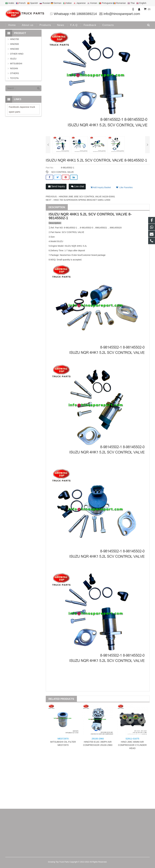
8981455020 (116, 228)
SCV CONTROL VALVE (63, 172)
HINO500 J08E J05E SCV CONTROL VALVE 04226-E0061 (87, 197)
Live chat (77, 186)
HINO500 (14, 44)
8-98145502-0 (87, 228)
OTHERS (14, 73)
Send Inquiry (57, 186)
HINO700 (14, 39)
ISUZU (54, 214)
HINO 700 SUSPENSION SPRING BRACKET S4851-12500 (82, 200)
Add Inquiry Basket (101, 187)
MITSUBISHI (16, 64)
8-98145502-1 (71, 228)
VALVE (122, 214)
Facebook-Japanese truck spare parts (22, 109)
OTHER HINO (17, 54)
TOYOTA (14, 78)
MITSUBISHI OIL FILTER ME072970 (63, 742)
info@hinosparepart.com (122, 14)
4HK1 (74, 214)
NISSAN (14, 68)
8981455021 (101, 228)
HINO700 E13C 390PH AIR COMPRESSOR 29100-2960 (98, 742)
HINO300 (14, 49)
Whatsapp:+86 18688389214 (75, 14)
